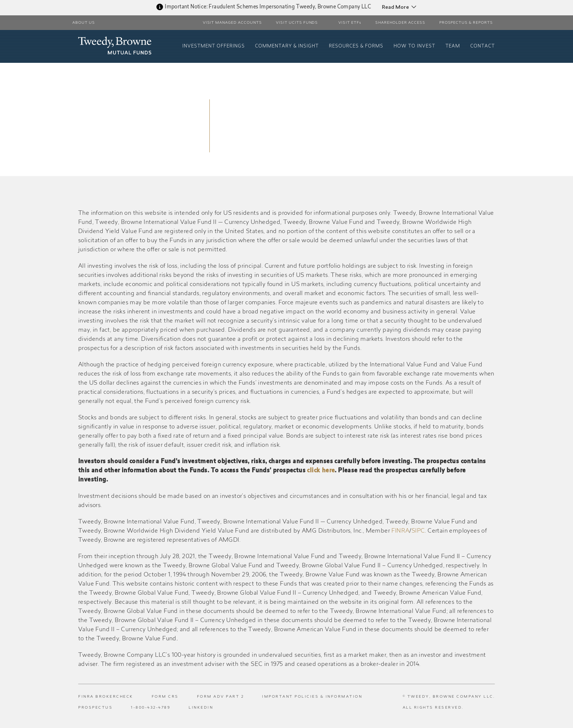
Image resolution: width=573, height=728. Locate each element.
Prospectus (95, 708)
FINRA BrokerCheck (106, 697)
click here (321, 471)
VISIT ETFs (350, 23)
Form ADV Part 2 (221, 697)
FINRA (400, 531)
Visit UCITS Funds (297, 23)
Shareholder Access (400, 23)
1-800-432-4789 (151, 708)
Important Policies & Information (312, 697)
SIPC (418, 531)
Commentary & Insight (287, 46)
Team (453, 46)
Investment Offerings (214, 46)
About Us (84, 23)
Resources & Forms (356, 46)
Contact (483, 46)
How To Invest (414, 46)
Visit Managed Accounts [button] (232, 23)
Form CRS (165, 697)
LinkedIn (201, 708)
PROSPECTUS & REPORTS (466, 23)
